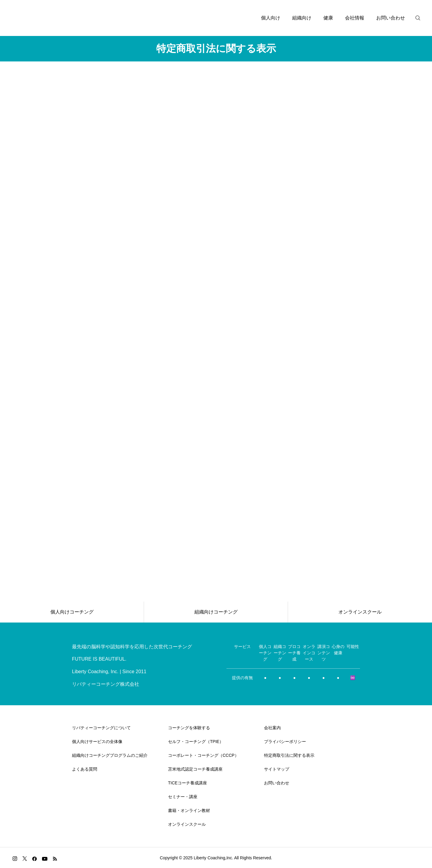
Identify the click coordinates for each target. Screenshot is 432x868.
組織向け (302, 18)
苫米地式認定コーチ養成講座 (195, 769)
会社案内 (272, 728)
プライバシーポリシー (285, 742)
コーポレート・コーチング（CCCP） (203, 755)
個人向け (271, 18)
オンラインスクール (187, 824)
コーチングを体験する (189, 728)
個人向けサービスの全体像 (97, 742)
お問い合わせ (391, 18)
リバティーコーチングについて (101, 728)
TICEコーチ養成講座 (187, 783)
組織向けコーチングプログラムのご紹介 (110, 755)
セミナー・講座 (183, 797)
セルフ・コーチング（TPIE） (196, 742)
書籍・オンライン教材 (189, 810)
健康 (328, 18)
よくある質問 (85, 769)
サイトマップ (277, 769)
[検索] (421, 18)
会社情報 (355, 18)
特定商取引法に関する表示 (289, 755)
